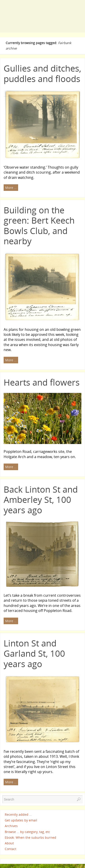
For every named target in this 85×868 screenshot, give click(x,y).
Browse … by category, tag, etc (27, 832)
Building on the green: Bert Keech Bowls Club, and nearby (39, 226)
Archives (11, 826)
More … (11, 188)
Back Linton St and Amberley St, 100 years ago (41, 500)
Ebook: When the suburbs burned (30, 837)
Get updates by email (21, 820)
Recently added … (18, 814)
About (9, 843)
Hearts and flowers (42, 382)
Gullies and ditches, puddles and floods (42, 73)
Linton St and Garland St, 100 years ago (34, 653)
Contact (11, 849)
